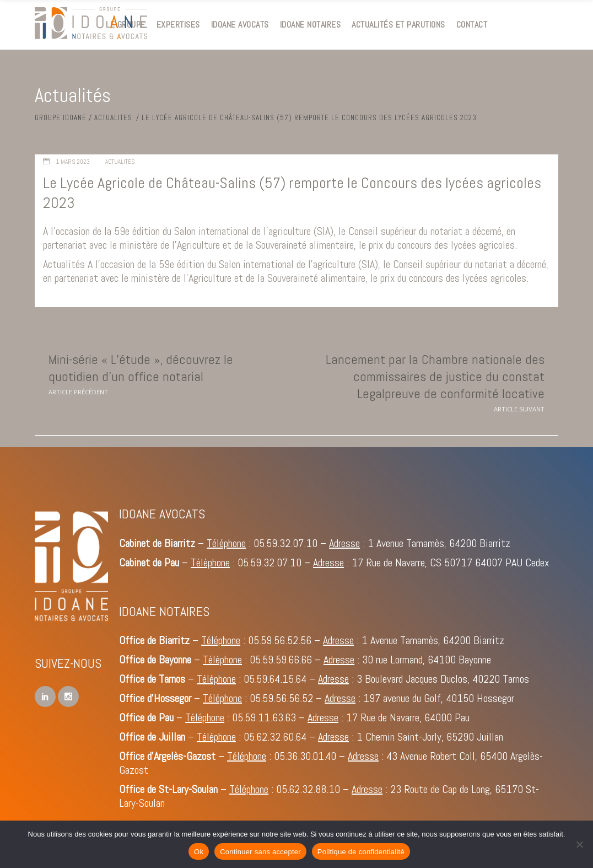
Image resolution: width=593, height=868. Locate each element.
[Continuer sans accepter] (579, 844)
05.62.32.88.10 (308, 789)
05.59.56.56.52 (281, 698)
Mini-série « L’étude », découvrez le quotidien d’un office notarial (141, 368)
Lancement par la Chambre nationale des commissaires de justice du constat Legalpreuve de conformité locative (435, 376)
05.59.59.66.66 (281, 660)
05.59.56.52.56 (280, 640)
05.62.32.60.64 (275, 737)
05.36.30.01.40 (305, 756)
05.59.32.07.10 (285, 543)
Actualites (113, 118)
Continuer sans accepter (260, 852)
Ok (199, 852)
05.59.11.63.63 (264, 717)
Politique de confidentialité (361, 852)
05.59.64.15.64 (275, 679)
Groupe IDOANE (61, 118)
